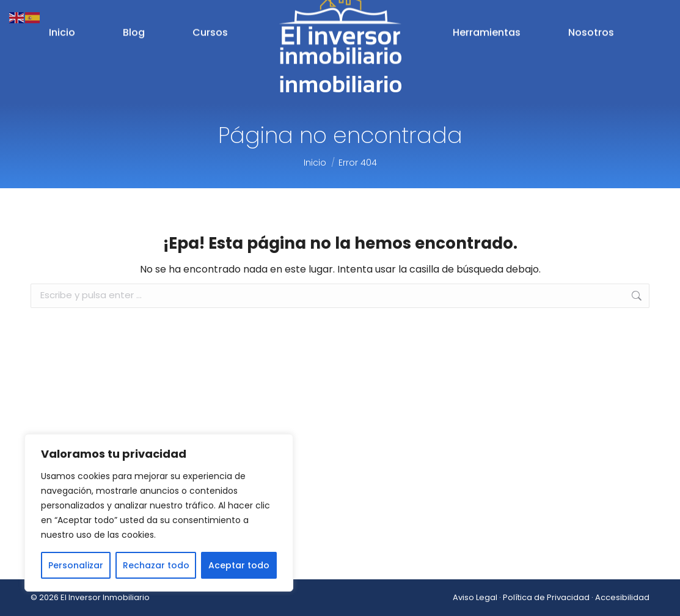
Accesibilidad (622, 597)
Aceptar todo (239, 565)
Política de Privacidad (546, 597)
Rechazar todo (156, 565)
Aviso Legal (475, 597)
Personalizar (76, 565)
